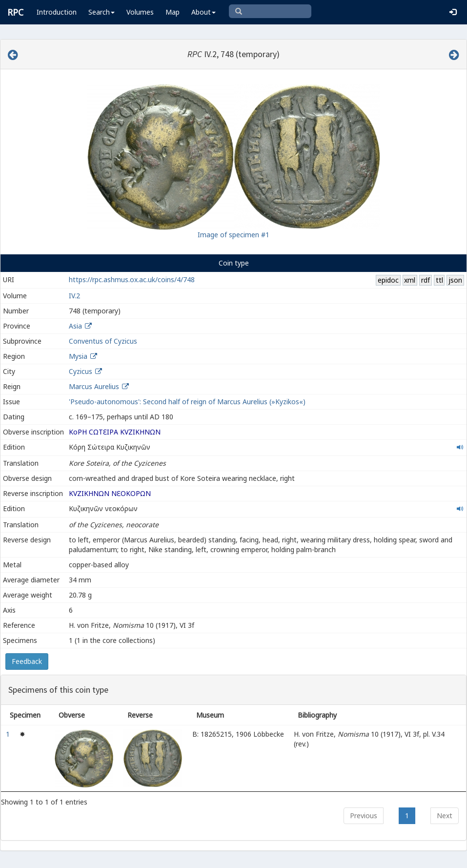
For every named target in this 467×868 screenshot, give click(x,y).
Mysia (78, 356)
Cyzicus (81, 371)
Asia (75, 326)
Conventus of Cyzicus (103, 341)
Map (173, 12)
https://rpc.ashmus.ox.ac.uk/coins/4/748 (132, 279)
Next (445, 816)
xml (410, 280)
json (455, 280)
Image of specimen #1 (233, 235)
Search (102, 12)
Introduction (57, 12)
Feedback (27, 661)
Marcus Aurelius (94, 386)
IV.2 (74, 296)
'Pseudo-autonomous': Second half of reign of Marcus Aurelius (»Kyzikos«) (187, 402)
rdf (426, 280)
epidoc (388, 280)
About (203, 12)
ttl (439, 280)
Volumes (140, 12)
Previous (364, 816)
